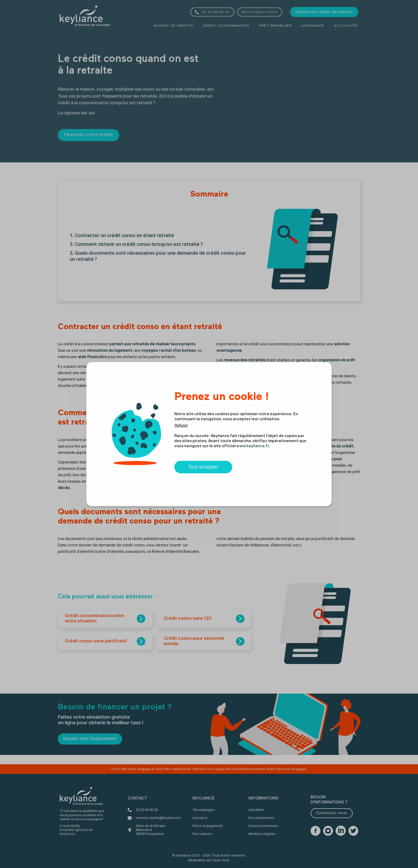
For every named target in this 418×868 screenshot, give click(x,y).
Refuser (181, 425)
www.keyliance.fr (253, 446)
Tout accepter (203, 467)
